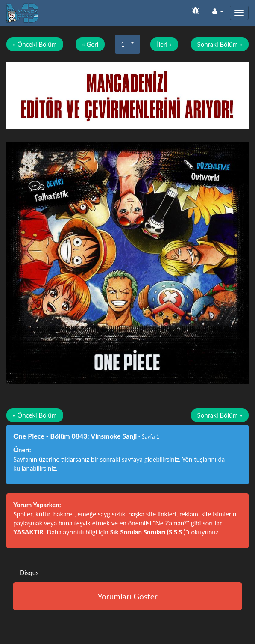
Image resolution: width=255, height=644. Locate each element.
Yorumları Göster (127, 596)
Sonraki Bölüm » (220, 44)
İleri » (164, 44)
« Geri (90, 44)
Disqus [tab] (29, 573)
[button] (218, 11)
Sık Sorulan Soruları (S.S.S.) (148, 532)
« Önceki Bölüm (35, 44)
